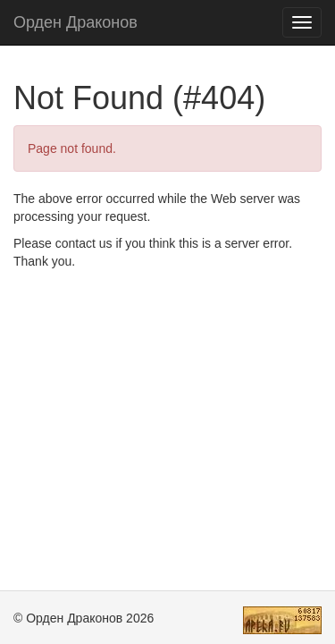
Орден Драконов (75, 22)
